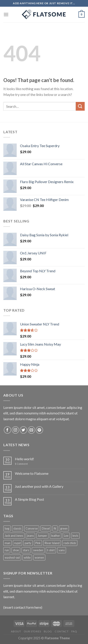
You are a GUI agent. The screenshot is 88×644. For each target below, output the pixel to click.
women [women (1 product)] (39, 557)
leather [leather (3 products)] (56, 536)
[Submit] (80, 106)
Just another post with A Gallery (39, 486)
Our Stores (32, 631)
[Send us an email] (31, 430)
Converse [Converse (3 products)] (32, 528)
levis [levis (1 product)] (75, 536)
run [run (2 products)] (7, 550)
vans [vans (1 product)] (62, 550)
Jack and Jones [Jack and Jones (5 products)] (14, 536)
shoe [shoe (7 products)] (16, 550)
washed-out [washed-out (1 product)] (12, 557)
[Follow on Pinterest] (39, 430)
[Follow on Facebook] (7, 430)
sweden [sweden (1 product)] (38, 550)
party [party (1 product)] (28, 543)
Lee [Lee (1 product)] (66, 536)
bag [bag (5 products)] (7, 528)
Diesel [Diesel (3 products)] (46, 528)
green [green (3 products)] (64, 528)
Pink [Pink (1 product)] (38, 543)
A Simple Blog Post (29, 499)
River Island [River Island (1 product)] (52, 543)
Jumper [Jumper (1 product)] (42, 536)
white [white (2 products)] (27, 557)
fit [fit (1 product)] (55, 528)
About (16, 631)
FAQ (74, 631)
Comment (21, 464)
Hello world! (24, 459)
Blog (48, 631)
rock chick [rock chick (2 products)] (70, 543)
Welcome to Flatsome (32, 473)
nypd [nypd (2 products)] (17, 543)
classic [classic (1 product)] (17, 528)
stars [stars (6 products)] (26, 550)
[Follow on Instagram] (15, 430)
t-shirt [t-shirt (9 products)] (51, 550)
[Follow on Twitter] (23, 430)
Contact (62, 631)
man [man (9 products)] (7, 543)
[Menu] (6, 14)
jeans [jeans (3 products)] (30, 536)
